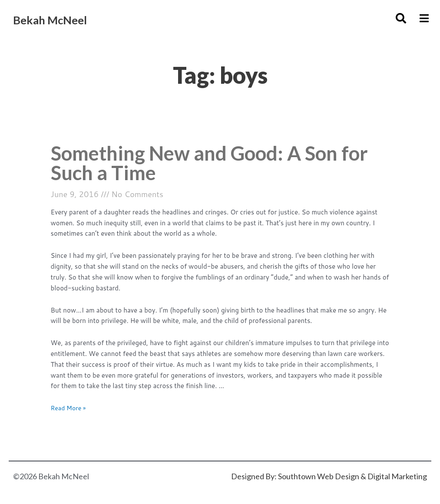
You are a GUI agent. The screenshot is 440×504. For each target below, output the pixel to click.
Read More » (70, 411)
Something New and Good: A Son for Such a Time (205, 164)
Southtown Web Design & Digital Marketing (352, 476)
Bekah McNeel (66, 18)
